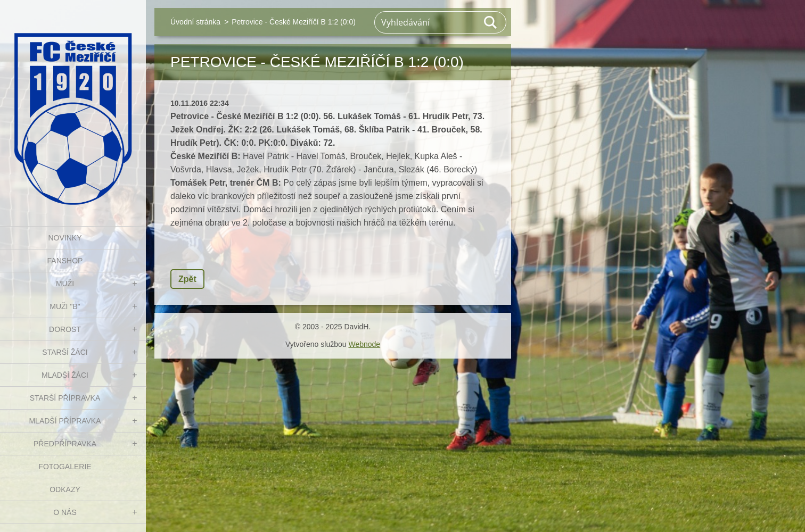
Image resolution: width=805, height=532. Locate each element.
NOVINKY (65, 238)
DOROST (65, 329)
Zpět (187, 279)
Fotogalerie (65, 467)
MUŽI (65, 284)
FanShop (65, 261)
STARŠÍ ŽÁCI (65, 352)
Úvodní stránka (195, 22)
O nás (65, 512)
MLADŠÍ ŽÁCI (65, 375)
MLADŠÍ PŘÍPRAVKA (65, 421)
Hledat (491, 22)
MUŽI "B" (65, 306)
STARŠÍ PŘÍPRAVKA (65, 398)
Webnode (364, 344)
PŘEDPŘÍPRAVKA (65, 444)
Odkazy (65, 489)
